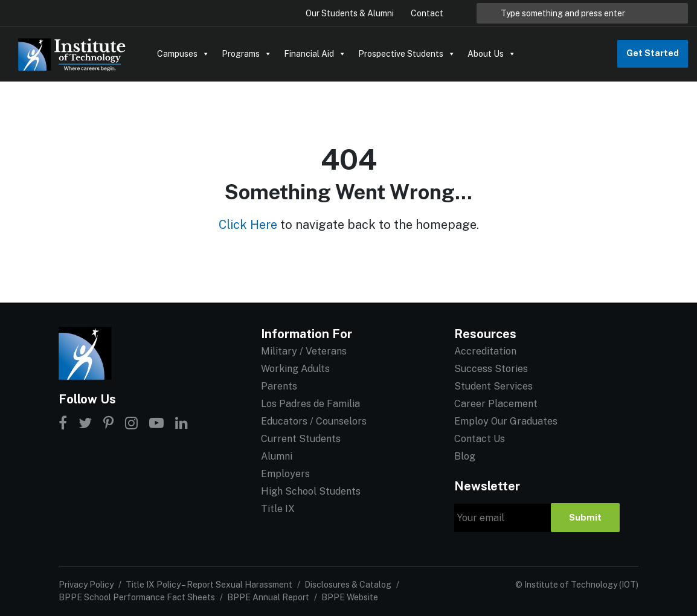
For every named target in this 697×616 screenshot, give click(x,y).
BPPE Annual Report (268, 597)
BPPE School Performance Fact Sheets (137, 597)
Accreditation (485, 351)
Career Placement (496, 404)
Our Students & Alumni (350, 13)
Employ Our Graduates (506, 421)
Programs (247, 54)
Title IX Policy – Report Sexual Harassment (209, 585)
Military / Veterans (304, 351)
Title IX (278, 509)
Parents (279, 386)
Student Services (493, 386)
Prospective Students (407, 54)
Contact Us (480, 439)
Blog (465, 456)
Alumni (277, 456)
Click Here (248, 225)
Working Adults (295, 369)
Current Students (301, 439)
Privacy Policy (86, 585)
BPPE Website (350, 597)
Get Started (653, 53)
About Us (492, 54)
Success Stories (491, 369)
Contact (427, 13)
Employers (285, 474)
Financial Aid (315, 54)
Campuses (183, 54)
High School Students (311, 491)
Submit (585, 517)
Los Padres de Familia (310, 404)
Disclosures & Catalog (348, 585)
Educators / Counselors (314, 421)
